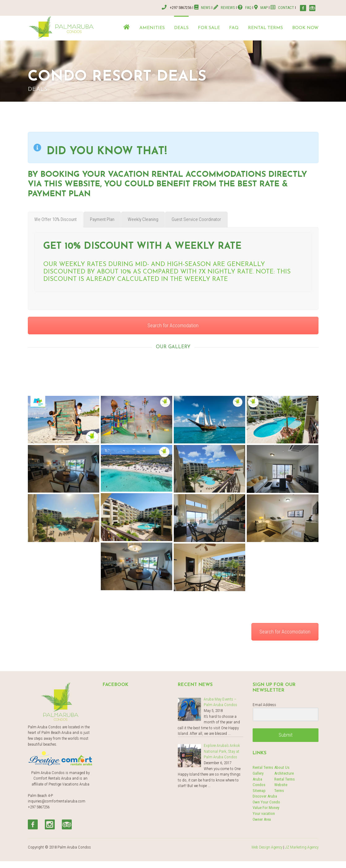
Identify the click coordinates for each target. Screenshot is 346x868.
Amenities (152, 28)
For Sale (209, 28)
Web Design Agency (267, 847)
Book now (305, 28)
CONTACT (282, 8)
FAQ (245, 8)
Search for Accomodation (173, 326)
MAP (261, 8)
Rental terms (265, 28)
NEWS (203, 8)
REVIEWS (224, 8)
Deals (181, 28)
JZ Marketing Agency (302, 847)
